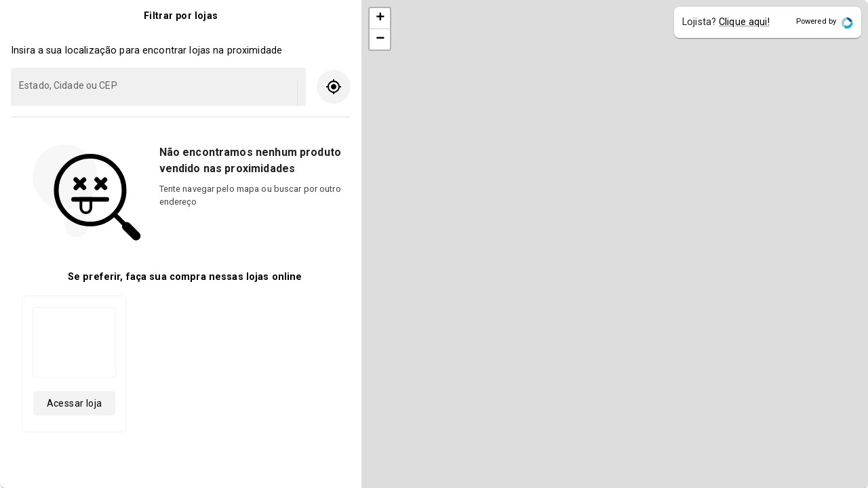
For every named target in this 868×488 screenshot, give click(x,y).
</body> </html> (434, 244)
